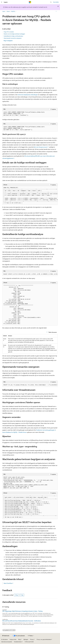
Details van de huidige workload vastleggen (14, 34)
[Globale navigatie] (2, 2)
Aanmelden (56, 2)
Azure (8, 11)
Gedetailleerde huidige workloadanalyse (13, 36)
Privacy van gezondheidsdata (44, 639)
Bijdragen (26, 639)
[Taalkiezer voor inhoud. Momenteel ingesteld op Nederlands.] (6, 636)
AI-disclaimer (4, 639)
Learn (4, 11)
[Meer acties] (56, 11)
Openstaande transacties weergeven (13, 38)
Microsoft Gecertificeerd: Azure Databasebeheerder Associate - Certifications (22, 621)
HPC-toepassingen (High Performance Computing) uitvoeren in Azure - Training (22, 611)
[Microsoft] (30, 2)
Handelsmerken (18, 642)
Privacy (32, 639)
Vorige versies (13, 639)
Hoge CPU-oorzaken (9, 32)
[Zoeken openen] (51, 2)
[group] (30, 195)
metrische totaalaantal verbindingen (28, 95)
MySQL (13, 11)
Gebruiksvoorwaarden (7, 642)
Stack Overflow (8, 583)
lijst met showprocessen (41, 147)
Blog (19, 639)
